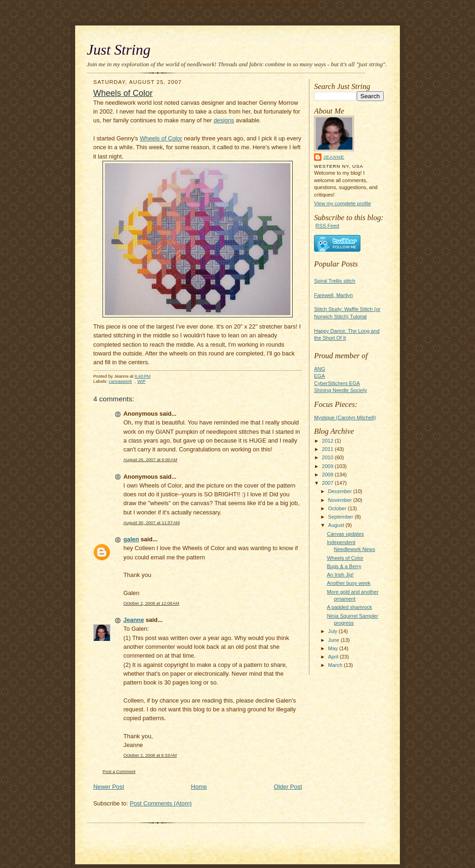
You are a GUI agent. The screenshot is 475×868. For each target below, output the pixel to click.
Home (199, 787)
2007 (328, 483)
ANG (320, 369)
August (337, 525)
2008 (328, 475)
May (334, 648)
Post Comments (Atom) (161, 803)
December (340, 491)
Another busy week (349, 583)
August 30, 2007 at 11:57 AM (151, 523)
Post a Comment (119, 771)
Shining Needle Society (340, 390)
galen (131, 539)
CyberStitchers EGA (337, 383)
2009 (328, 466)
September (341, 517)
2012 (328, 441)
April (334, 657)
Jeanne (334, 157)
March (336, 665)
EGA (319, 376)
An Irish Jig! (340, 575)
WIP (141, 381)
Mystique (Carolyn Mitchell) (345, 418)
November (340, 500)
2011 (328, 449)
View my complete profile (343, 203)
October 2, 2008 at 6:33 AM (150, 755)
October (338, 508)
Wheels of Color (345, 558)
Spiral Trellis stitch (335, 281)
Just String (119, 50)
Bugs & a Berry (344, 566)
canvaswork (120, 381)
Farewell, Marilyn (333, 295)
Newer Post (109, 787)
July (333, 631)
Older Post (288, 787)
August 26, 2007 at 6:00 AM (150, 459)
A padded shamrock (350, 607)
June (334, 640)
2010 (328, 457)
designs (224, 120)
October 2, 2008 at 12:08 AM (151, 603)
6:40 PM (142, 376)
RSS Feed (327, 226)
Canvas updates (346, 534)
